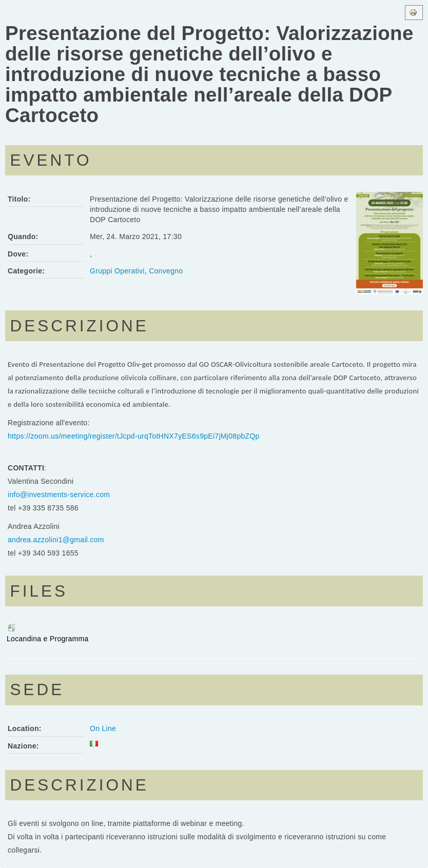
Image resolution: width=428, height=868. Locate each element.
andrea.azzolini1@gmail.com (56, 540)
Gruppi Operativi (117, 271)
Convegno (166, 271)
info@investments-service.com (59, 495)
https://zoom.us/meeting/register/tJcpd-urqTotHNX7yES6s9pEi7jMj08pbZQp (134, 436)
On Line (103, 728)
